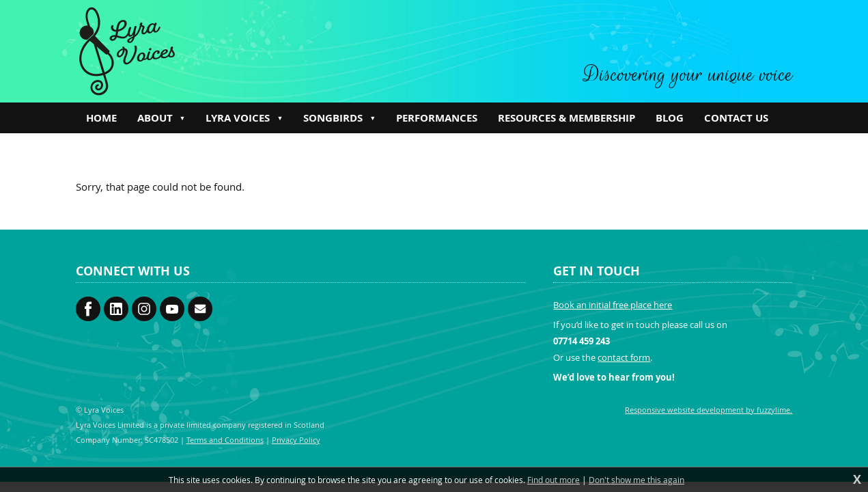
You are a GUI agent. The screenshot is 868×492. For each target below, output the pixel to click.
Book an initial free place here (613, 305)
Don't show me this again (636, 480)
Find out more (554, 480)
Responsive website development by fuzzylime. (709, 410)
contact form (624, 357)
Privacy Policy (296, 440)
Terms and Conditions (225, 440)
